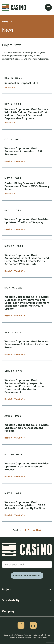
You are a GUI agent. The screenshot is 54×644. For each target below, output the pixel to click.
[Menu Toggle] (48, 7)
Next (39, 530)
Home (5, 22)
